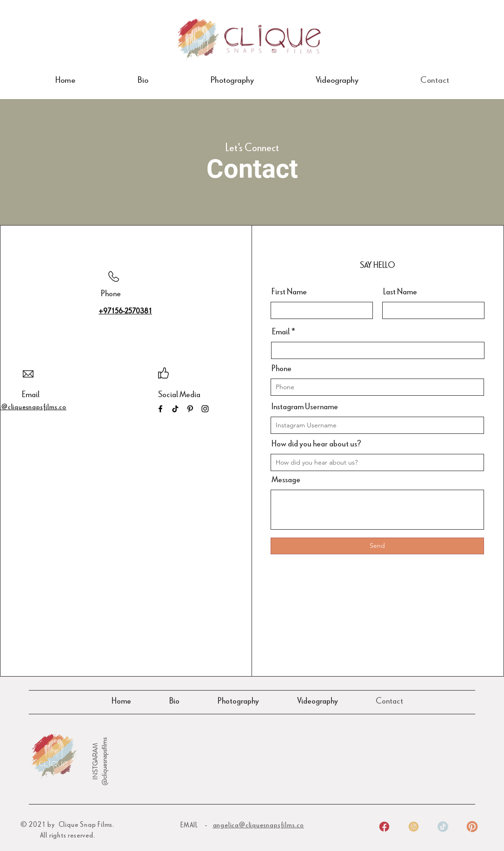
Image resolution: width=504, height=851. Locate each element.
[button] (232, 82)
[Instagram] (205, 409)
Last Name (400, 293)
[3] (443, 827)
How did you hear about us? (316, 445)
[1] (384, 827)
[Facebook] (160, 409)
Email (281, 333)
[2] (414, 827)
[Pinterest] (190, 409)
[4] (472, 827)
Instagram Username (305, 408)
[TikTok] (175, 409)
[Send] (377, 546)
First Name (289, 293)
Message (286, 481)
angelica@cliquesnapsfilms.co (259, 826)
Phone (282, 370)
